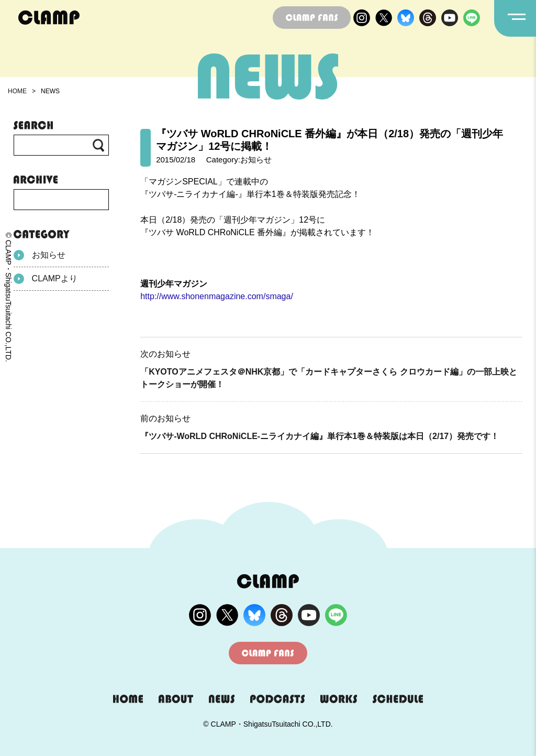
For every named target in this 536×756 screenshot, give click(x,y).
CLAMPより (46, 279)
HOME (17, 91)
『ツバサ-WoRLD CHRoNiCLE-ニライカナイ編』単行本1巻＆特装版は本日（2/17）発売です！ (320, 436)
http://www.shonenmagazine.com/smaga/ (217, 296)
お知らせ (40, 255)
